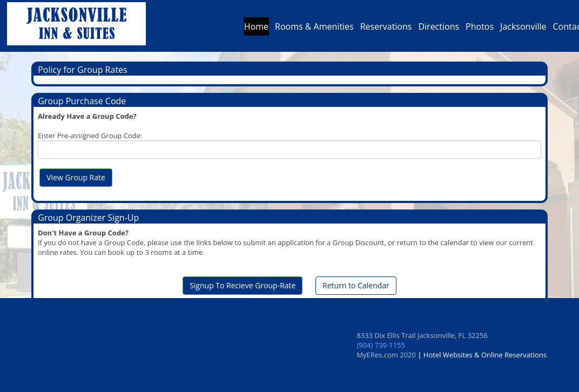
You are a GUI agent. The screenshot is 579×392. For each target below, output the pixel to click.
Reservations (386, 29)
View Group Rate (76, 177)
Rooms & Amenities (314, 29)
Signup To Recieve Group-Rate (243, 285)
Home (256, 29)
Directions (439, 29)
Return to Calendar (356, 285)
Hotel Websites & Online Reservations (485, 355)
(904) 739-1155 (381, 345)
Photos (480, 29)
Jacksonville (523, 29)
